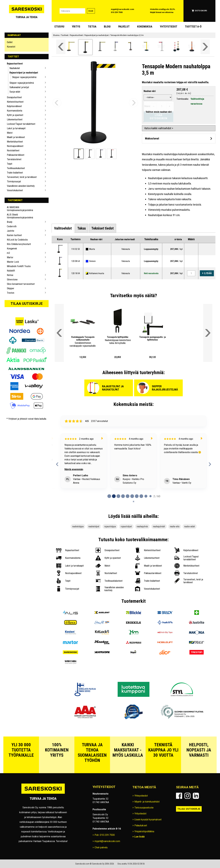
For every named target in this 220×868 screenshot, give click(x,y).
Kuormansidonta (15, 111)
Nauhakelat (15, 68)
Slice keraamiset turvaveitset (21, 284)
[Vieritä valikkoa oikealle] (205, 47)
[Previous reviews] (57, 464)
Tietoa (92, 27)
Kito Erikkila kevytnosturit (19, 244)
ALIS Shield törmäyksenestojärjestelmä (20, 216)
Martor (10, 257)
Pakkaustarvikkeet (16, 155)
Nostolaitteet (13, 150)
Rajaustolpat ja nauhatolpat (24, 73)
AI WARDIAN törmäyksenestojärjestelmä (20, 209)
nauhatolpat (94, 526)
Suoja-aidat (15, 92)
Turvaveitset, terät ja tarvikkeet (22, 177)
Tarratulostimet (14, 159)
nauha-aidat (190, 526)
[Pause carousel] (134, 501)
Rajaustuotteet (15, 64)
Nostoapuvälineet (15, 146)
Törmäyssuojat (14, 181)
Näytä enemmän (74, 469)
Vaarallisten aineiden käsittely (21, 186)
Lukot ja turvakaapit (16, 128)
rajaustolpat (126, 526)
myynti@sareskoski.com (123, 9)
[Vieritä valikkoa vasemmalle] (61, 47)
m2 (8, 253)
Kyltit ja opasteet (15, 115)
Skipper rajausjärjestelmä (24, 77)
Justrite (11, 231)
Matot (10, 133)
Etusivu (59, 27)
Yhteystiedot (169, 27)
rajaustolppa (110, 526)
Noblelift (11, 271)
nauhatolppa (78, 526)
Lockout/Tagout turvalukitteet (21, 124)
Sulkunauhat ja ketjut (19, 87)
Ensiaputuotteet (14, 97)
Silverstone (12, 280)
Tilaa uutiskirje (27, 304)
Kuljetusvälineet (14, 106)
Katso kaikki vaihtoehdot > (159, 128)
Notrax (10, 275)
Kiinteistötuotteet (15, 102)
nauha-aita (175, 526)
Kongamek (12, 249)
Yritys (76, 27)
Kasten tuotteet (14, 235)
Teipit (10, 164)
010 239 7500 (117, 12)
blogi (107, 27)
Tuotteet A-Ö (193, 27)
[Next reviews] (210, 464)
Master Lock (13, 262)
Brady (10, 222)
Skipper (11, 288)
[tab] (63, 228)
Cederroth (12, 226)
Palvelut (124, 27)
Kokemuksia (145, 27)
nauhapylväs (142, 526)
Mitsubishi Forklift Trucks (19, 266)
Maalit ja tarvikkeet (16, 137)
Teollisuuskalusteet (16, 168)
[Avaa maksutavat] (179, 138)
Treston (11, 293)
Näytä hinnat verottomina (162, 12)
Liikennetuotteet (15, 119)
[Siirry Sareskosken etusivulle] (27, 11)
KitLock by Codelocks (17, 240)
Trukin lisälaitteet (15, 173)
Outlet (10, 42)
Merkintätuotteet (15, 142)
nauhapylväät (159, 526)
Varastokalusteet (15, 190)
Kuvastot (11, 47)
